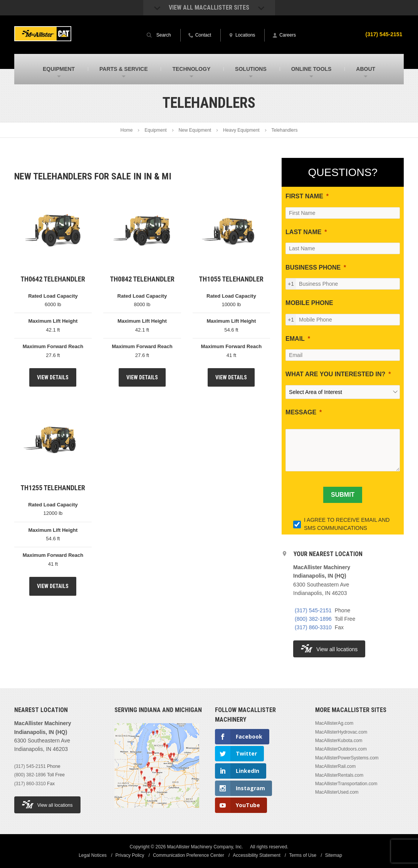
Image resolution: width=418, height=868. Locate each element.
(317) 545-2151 (384, 34)
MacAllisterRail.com (335, 766)
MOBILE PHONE (309, 303)
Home (127, 130)
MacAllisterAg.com (334, 723)
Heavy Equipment (241, 130)
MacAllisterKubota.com (339, 741)
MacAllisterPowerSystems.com (347, 758)
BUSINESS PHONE (313, 267)
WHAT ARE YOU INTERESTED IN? (335, 374)
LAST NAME (303, 232)
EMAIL (295, 339)
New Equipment (195, 130)
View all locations (329, 648)
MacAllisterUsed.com (337, 792)
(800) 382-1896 (313, 619)
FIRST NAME (304, 196)
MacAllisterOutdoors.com (341, 749)
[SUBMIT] (343, 495)
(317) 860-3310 (313, 627)
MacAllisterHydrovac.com (341, 732)
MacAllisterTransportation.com (346, 784)
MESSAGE (301, 412)
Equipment (155, 130)
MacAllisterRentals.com (339, 775)
